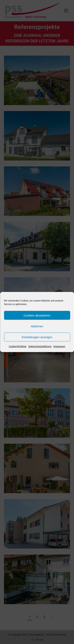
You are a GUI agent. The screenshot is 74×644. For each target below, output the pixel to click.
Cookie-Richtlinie (17, 346)
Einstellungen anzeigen (37, 337)
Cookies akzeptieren (37, 315)
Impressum (59, 346)
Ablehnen (37, 326)
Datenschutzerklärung (40, 346)
